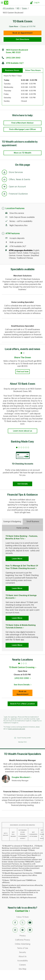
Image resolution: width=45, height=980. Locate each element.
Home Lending (23, 528)
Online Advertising (29, 944)
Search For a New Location (22, 704)
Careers (31, 965)
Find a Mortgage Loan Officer (22, 129)
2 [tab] (21, 663)
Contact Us (30, 911)
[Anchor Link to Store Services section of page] (4, 173)
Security (32, 952)
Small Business (33, 522)
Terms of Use (31, 948)
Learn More (17, 559)
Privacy (32, 936)
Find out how (23, 372)
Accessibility (31, 961)
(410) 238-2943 (13, 58)
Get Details (23, 484)
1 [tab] (19, 663)
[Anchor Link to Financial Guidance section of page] (4, 194)
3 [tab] (24, 663)
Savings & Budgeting (12, 522)
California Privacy (30, 940)
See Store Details (23, 685)
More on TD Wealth (23, 153)
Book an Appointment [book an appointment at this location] (23, 33)
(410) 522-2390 (22, 678)
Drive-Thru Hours (33, 70)
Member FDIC (22, 742)
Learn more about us (23, 431)
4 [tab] (26, 663)
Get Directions (22, 39)
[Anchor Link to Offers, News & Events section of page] (4, 180)
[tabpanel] (22, 466)
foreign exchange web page (17, 729)
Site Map (31, 969)
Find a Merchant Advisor (22, 123)
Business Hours (12, 70)
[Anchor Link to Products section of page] (4, 187)
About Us (31, 957)
